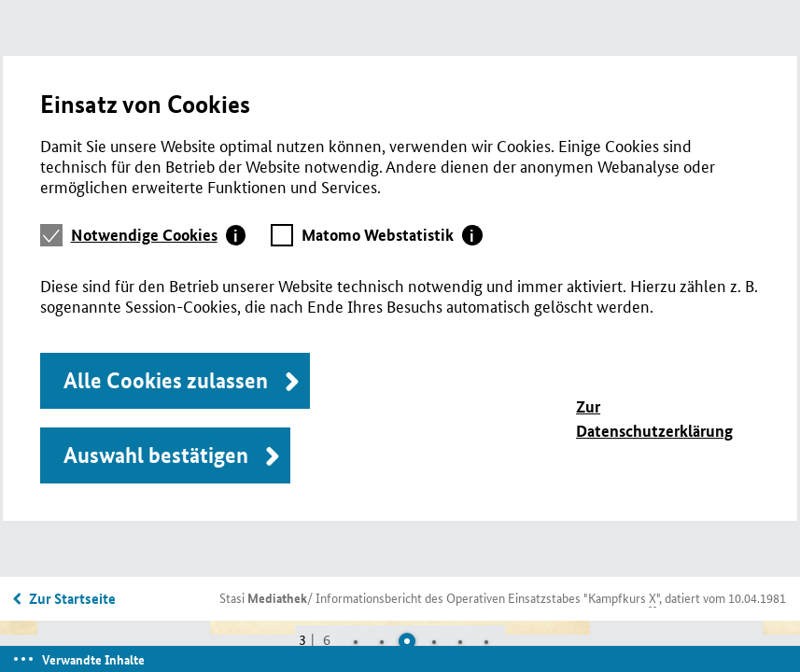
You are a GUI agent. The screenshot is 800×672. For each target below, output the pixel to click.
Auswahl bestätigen (156, 455)
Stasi (263, 597)
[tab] (159, 235)
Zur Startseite (72, 598)
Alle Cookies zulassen (166, 380)
